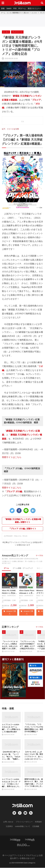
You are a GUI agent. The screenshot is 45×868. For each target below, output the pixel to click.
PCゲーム (22, 8)
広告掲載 (36, 827)
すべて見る (39, 555)
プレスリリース (17, 32)
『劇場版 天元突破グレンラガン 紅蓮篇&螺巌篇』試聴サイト (22, 521)
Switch (9, 8)
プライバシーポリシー (24, 822)
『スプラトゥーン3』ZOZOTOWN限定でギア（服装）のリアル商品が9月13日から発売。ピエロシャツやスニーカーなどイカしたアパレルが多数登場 (28, 645)
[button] (35, 671)
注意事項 (9, 827)
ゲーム (6, 568)
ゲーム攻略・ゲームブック (23, 568)
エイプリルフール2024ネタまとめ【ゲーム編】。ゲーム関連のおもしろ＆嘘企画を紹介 (11, 728)
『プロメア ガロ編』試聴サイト (22, 529)
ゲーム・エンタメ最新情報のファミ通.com (15, 13)
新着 (3, 8)
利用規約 (38, 822)
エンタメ (34, 13)
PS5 (15, 8)
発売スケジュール (34, 8)
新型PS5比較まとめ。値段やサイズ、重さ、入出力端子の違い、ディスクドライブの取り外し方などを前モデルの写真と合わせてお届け (34, 783)
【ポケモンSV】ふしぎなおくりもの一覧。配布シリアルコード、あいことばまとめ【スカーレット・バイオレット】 (34, 756)
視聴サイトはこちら (12, 457)
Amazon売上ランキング (15, 555)
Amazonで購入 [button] (10, 613)
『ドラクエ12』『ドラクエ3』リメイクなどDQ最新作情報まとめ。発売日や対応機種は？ (34, 728)
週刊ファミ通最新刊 (13, 659)
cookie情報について (22, 827)
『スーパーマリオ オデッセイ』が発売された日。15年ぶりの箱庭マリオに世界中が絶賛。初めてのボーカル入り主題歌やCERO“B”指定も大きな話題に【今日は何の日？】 (10, 645)
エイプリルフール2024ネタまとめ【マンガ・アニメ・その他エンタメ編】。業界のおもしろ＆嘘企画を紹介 (11, 783)
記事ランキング (10, 627)
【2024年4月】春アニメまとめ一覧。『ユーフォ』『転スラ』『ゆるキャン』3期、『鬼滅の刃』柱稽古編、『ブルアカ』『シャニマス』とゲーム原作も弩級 (11, 756)
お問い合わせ (8, 822)
